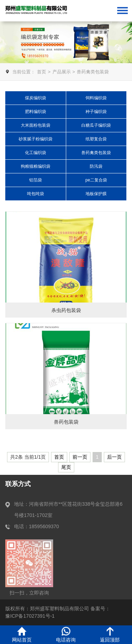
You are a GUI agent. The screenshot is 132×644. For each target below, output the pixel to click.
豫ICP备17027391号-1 (30, 616)
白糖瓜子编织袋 (96, 125)
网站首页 (22, 635)
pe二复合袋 (96, 180)
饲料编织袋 (96, 98)
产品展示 (62, 72)
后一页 (114, 457)
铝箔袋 (36, 180)
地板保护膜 (96, 194)
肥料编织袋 (36, 112)
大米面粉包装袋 (36, 125)
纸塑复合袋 (96, 139)
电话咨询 (66, 635)
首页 (42, 72)
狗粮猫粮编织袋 (36, 166)
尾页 (66, 467)
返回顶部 (110, 635)
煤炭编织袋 (36, 98)
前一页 (80, 457)
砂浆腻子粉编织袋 (36, 139)
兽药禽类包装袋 (93, 72)
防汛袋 (96, 166)
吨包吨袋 (36, 194)
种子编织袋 (96, 112)
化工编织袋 (36, 153)
